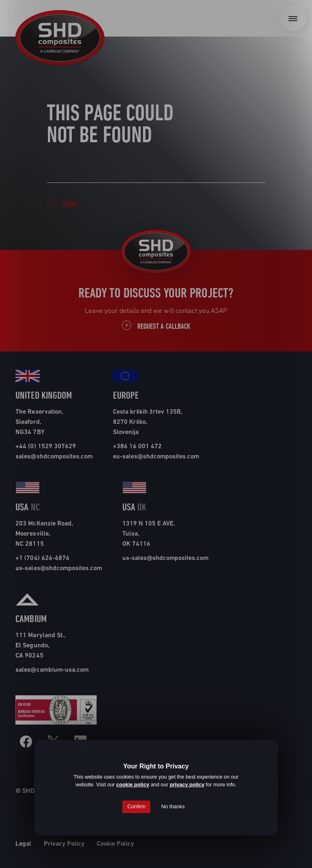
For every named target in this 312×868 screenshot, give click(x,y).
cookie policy (133, 784)
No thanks (173, 806)
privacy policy (187, 784)
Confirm (136, 806)
